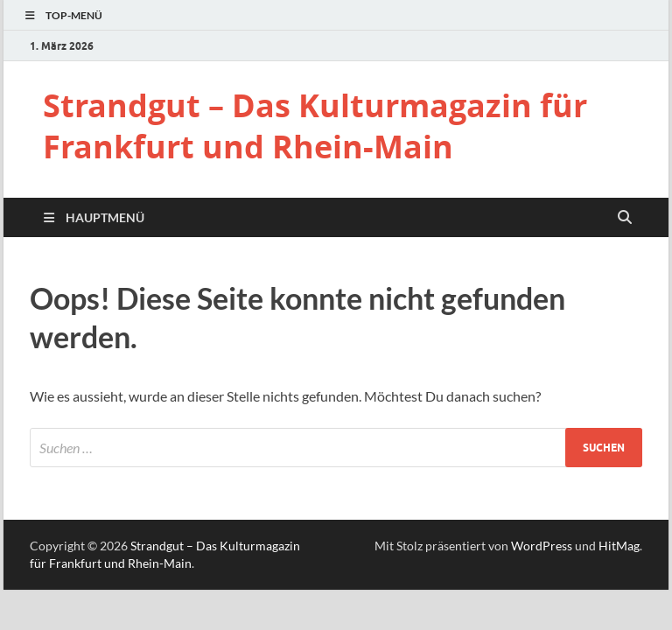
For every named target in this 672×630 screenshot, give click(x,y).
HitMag (619, 546)
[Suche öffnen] (625, 218)
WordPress (542, 546)
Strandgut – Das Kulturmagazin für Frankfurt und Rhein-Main (315, 126)
